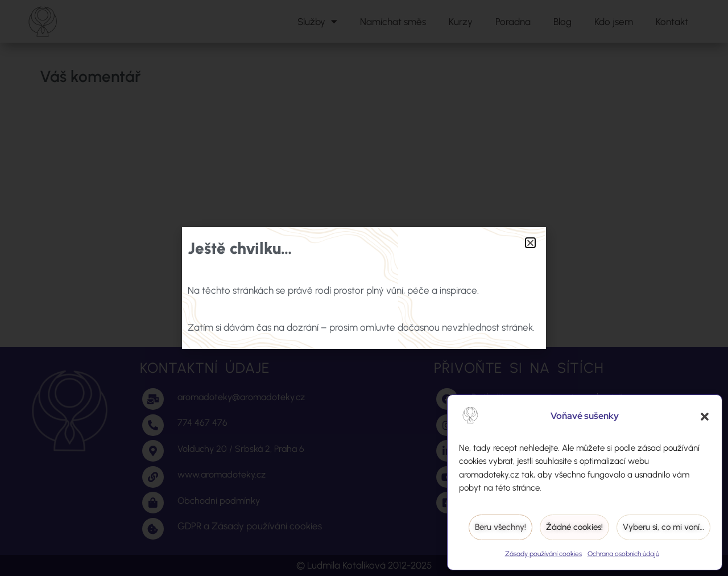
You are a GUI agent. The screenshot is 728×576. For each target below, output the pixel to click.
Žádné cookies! (574, 527)
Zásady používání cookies (543, 554)
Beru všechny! (500, 527)
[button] (705, 417)
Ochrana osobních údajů (623, 554)
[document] (364, 288)
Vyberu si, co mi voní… (663, 527)
